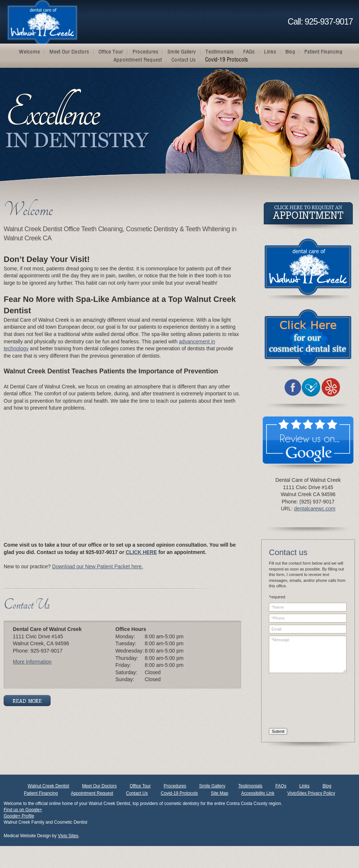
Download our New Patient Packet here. (97, 566)
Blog (327, 786)
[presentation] (299, 702)
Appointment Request (92, 793)
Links (304, 786)
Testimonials (250, 786)
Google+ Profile (19, 816)
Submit (278, 731)
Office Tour (140, 786)
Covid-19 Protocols (179, 793)
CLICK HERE (141, 552)
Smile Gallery (212, 786)
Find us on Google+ (23, 810)
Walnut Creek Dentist (49, 786)
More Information (32, 662)
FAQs (281, 786)
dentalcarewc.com (314, 509)
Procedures (175, 786)
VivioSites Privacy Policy (311, 793)
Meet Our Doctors (99, 786)
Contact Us (137, 793)
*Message (308, 654)
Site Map (220, 793)
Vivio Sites (68, 836)
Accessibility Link (258, 793)
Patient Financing (41, 793)
